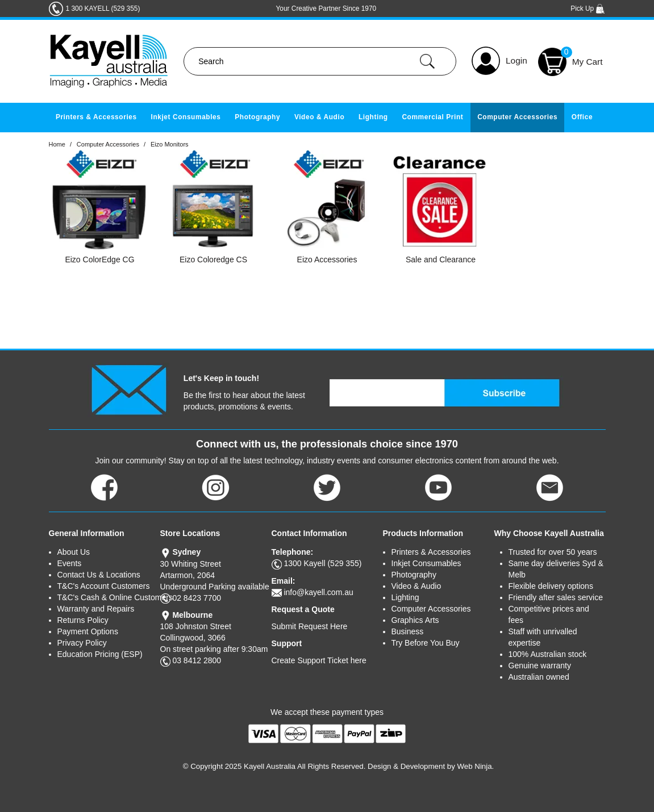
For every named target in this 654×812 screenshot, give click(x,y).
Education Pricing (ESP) (100, 654)
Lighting (373, 117)
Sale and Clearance (441, 259)
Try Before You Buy (426, 643)
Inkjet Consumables (186, 117)
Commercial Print (432, 117)
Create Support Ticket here (319, 660)
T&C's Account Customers (104, 586)
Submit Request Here (310, 626)
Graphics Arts (415, 620)
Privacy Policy (82, 643)
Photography (257, 117)
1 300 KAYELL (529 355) (103, 9)
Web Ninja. (476, 766)
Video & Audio (319, 117)
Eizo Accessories (327, 259)
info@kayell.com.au (318, 592)
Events (70, 563)
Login (516, 60)
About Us (74, 552)
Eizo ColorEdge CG (99, 259)
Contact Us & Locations (99, 575)
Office (582, 117)
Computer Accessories (517, 117)
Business (408, 631)
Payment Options (88, 631)
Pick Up (588, 9)
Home (57, 144)
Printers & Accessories (96, 117)
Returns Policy (83, 620)
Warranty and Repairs (96, 609)
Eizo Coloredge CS (213, 259)
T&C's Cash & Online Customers (109, 597)
